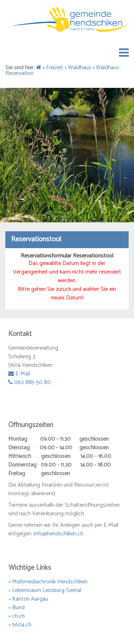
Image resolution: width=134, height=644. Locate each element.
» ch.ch (17, 616)
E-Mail (19, 374)
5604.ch (22, 625)
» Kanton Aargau (28, 599)
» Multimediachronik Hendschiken (48, 582)
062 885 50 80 (29, 382)
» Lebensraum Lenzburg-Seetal (45, 590)
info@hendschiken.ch (58, 534)
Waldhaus (80, 68)
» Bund (17, 608)
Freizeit (55, 68)
